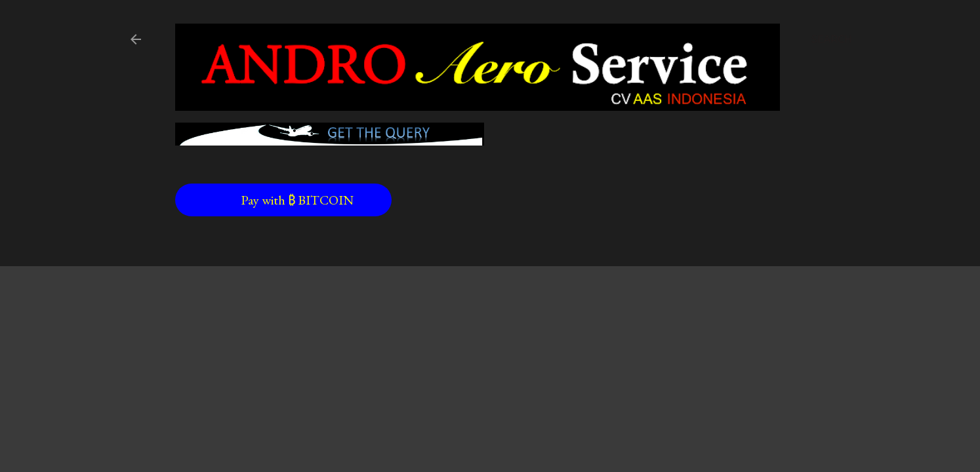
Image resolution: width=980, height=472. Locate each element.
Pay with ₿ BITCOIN (271, 200)
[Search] (832, 39)
